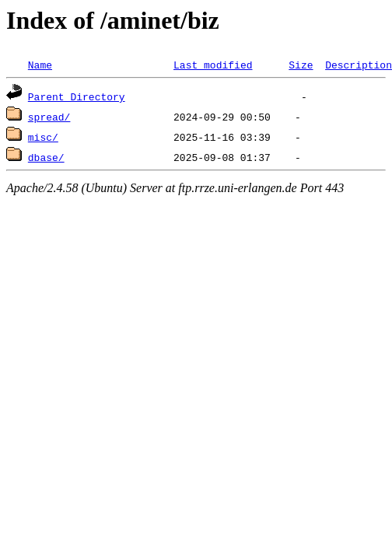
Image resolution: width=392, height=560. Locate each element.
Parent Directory (77, 96)
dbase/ (46, 157)
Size (301, 65)
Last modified (213, 65)
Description (359, 65)
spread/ (49, 117)
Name (40, 65)
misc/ (43, 137)
